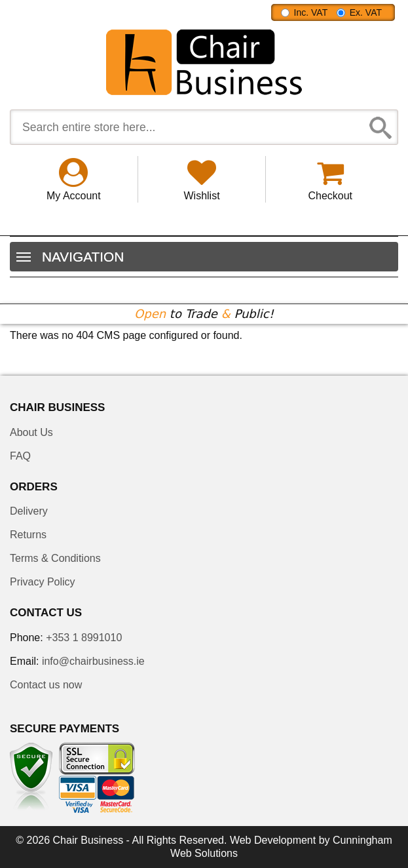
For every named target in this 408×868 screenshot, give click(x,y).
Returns (28, 535)
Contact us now (46, 685)
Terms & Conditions (55, 558)
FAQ (20, 456)
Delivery (29, 511)
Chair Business (88, 840)
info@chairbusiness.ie (93, 661)
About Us (31, 432)
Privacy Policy (43, 582)
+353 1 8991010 (84, 638)
